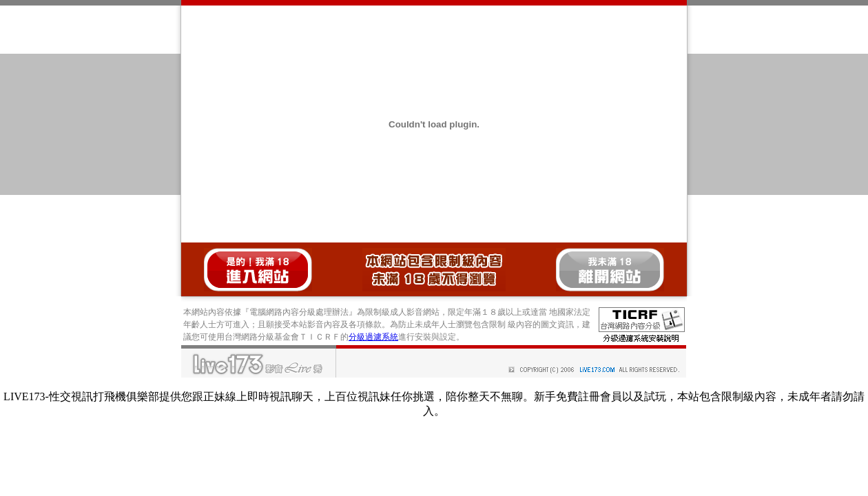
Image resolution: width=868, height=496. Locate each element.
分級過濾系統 (373, 337)
